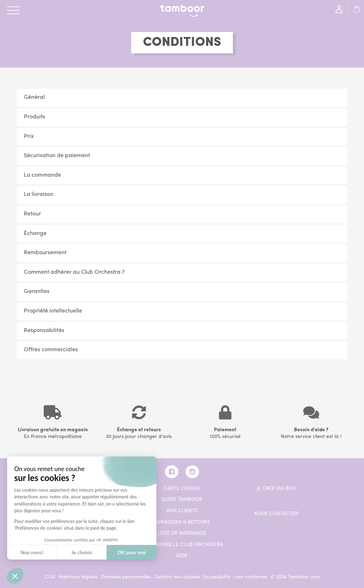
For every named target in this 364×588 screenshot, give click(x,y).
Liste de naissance (182, 533)
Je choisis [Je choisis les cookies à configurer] (82, 552)
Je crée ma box (276, 489)
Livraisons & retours (182, 522)
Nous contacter (276, 514)
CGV (50, 577)
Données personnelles (126, 577)
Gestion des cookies (177, 577)
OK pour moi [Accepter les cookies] (132, 552)
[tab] (182, 98)
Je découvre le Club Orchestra (182, 545)
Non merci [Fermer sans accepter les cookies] (32, 552)
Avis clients (182, 511)
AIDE (182, 556)
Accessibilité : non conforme (235, 577)
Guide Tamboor (182, 500)
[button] (182, 98)
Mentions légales (78, 577)
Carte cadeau (182, 489)
